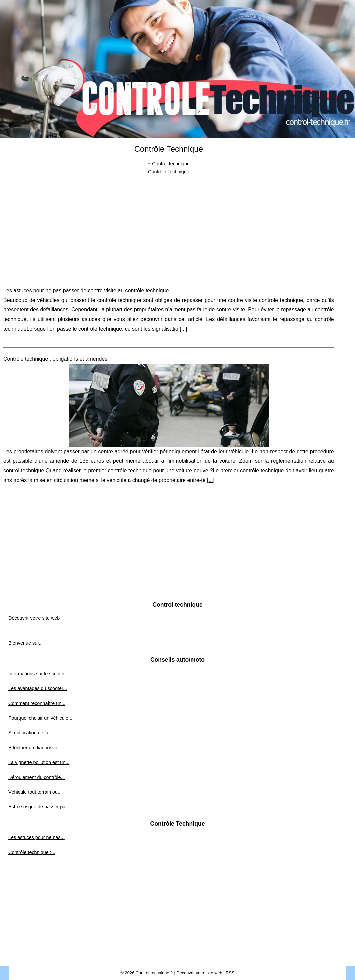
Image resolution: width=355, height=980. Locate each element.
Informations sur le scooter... (38, 674)
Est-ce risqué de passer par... (39, 807)
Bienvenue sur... (25, 643)
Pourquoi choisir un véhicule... (40, 718)
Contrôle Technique (169, 172)
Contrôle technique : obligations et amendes (55, 359)
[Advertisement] (169, 226)
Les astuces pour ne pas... (36, 837)
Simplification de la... (30, 733)
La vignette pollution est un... (39, 762)
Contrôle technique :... (32, 852)
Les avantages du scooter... (38, 688)
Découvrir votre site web (34, 618)
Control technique (171, 164)
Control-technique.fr (154, 973)
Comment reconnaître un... (37, 703)
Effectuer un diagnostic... (35, 748)
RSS (230, 973)
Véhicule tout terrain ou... (35, 792)
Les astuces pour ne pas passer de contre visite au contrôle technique (86, 290)
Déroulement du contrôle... (37, 777)
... (183, 329)
